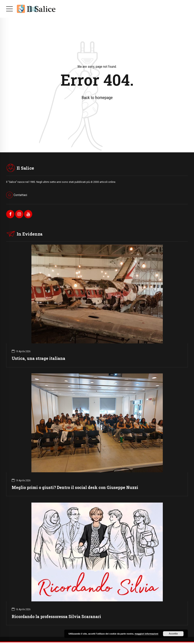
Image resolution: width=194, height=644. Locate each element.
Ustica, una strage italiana (38, 358)
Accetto (173, 634)
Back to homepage (97, 98)
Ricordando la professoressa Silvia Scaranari (56, 617)
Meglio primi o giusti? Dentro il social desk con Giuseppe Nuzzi (75, 487)
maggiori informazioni (146, 634)
